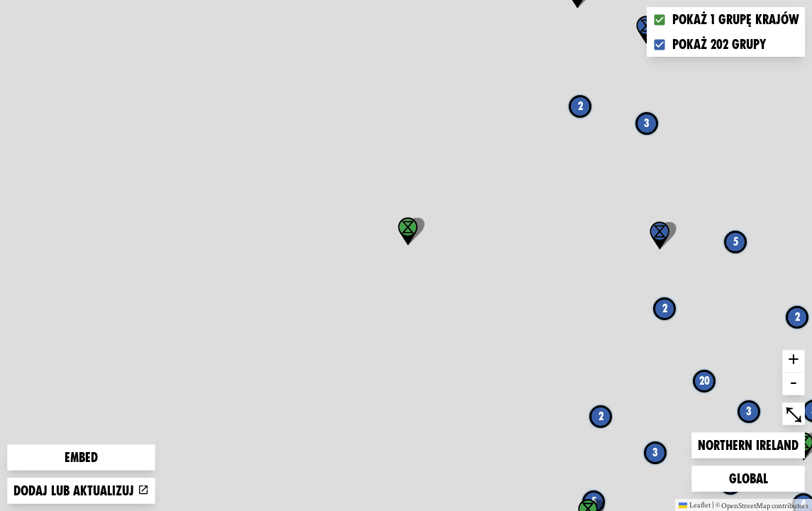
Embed (81, 457)
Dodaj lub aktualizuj (81, 491)
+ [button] (794, 361)
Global (752, 477)
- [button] (794, 384)
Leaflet (695, 505)
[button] (660, 236)
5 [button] (736, 242)
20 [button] (705, 381)
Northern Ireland (748, 444)
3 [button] (647, 123)
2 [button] (580, 106)
